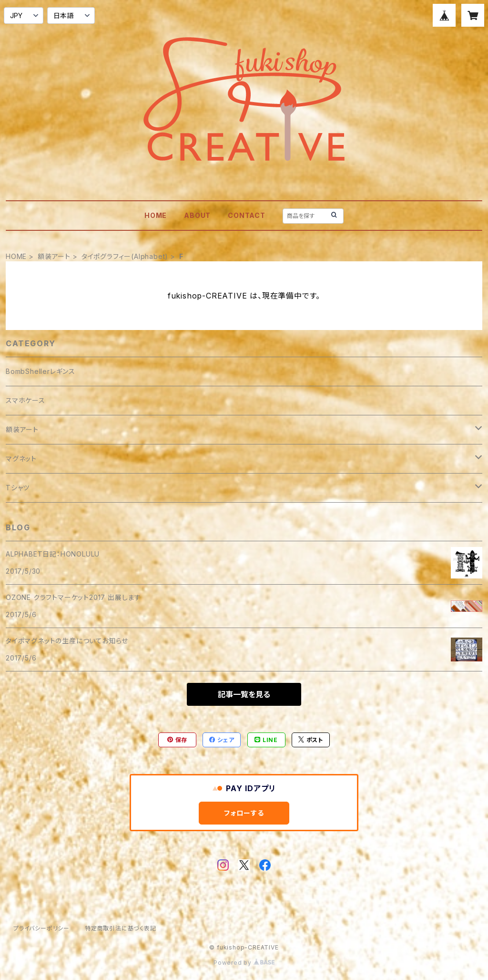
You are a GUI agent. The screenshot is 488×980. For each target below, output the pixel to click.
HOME (156, 215)
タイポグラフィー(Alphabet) (125, 256)
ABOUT (197, 215)
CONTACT (247, 215)
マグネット (21, 459)
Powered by (244, 963)
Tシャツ (18, 488)
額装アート (54, 256)
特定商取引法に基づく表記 (121, 928)
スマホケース (25, 400)
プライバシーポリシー (41, 928)
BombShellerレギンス (41, 371)
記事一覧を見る (244, 694)
